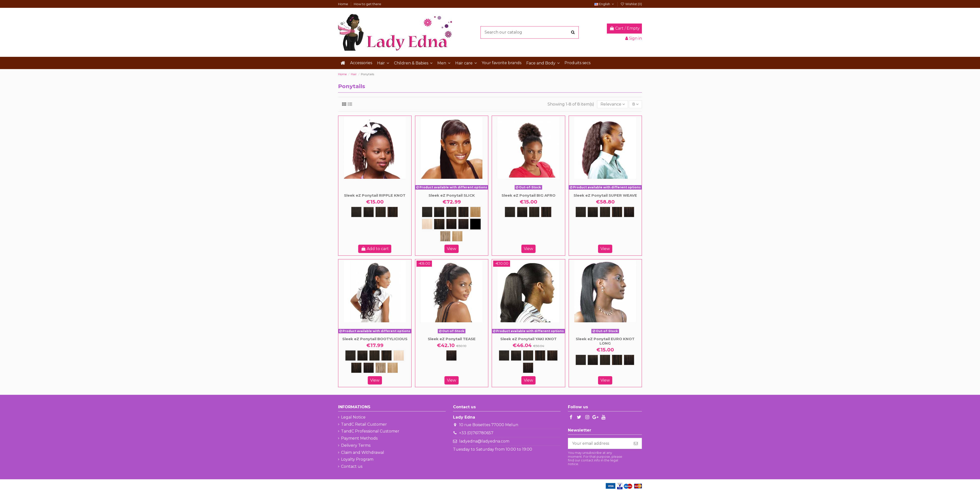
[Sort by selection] (613, 104)
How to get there (367, 4)
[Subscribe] (636, 443)
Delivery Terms (356, 445)
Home (343, 4)
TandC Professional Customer (370, 431)
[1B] (369, 212)
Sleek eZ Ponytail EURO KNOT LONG (605, 341)
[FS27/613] (457, 236)
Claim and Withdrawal (363, 452)
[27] (475, 212)
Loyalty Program (357, 459)
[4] (393, 212)
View (452, 249)
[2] (381, 212)
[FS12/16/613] (445, 236)
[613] (427, 224)
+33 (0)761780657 (476, 433)
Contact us (352, 466)
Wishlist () (631, 4)
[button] (383, 63)
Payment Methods (359, 438)
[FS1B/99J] (451, 224)
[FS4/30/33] (475, 224)
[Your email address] (599, 443)
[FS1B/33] (463, 224)
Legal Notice (353, 417)
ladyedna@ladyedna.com (484, 441)
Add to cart (375, 249)
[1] (356, 212)
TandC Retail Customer (364, 424)
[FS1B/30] (439, 224)
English (605, 4)
